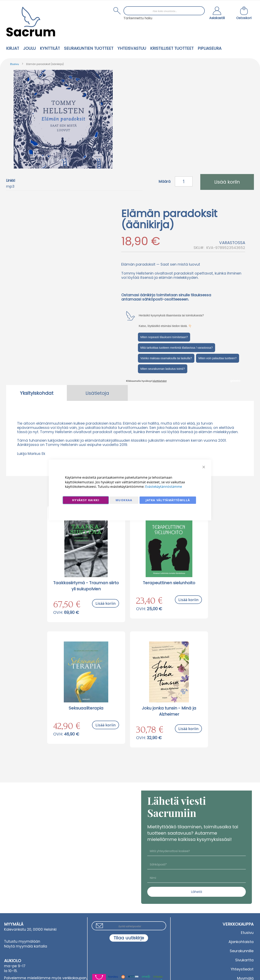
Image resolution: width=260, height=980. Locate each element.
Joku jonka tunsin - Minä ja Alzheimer (169, 711)
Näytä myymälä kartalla (26, 946)
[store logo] (31, 22)
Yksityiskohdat (37, 393)
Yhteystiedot (242, 969)
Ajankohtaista (241, 942)
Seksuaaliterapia (86, 708)
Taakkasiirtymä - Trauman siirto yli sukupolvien (86, 586)
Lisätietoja (97, 393)
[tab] (37, 393)
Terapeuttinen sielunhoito (169, 583)
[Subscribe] (129, 938)
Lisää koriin (106, 603)
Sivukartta (244, 960)
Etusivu (15, 64)
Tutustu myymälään (22, 941)
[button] (217, 14)
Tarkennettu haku (138, 18)
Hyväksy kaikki (86, 500)
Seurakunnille (242, 951)
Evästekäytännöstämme (164, 487)
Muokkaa (124, 500)
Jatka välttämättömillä (168, 500)
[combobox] (164, 11)
